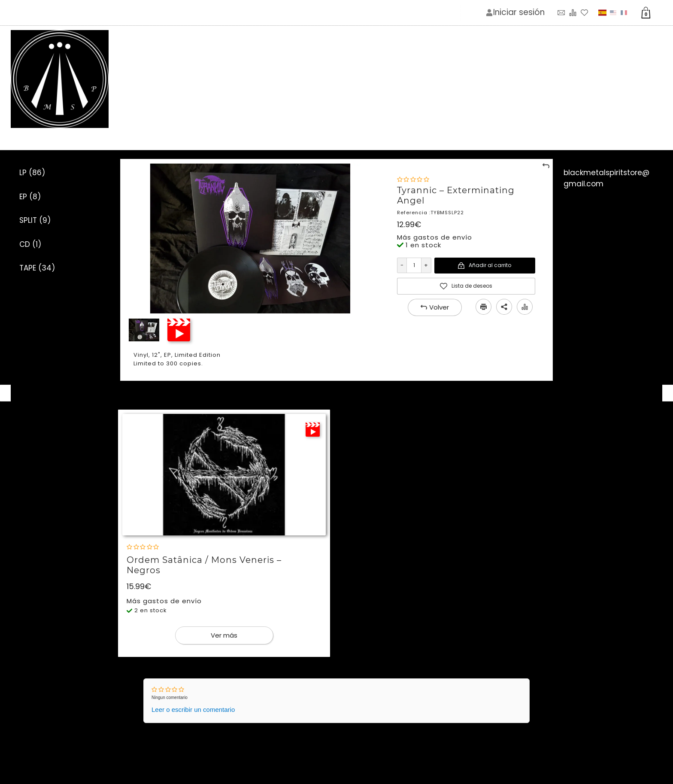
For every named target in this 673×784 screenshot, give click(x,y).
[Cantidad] (414, 265)
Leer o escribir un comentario (193, 710)
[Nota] (413, 180)
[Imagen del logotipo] (60, 79)
